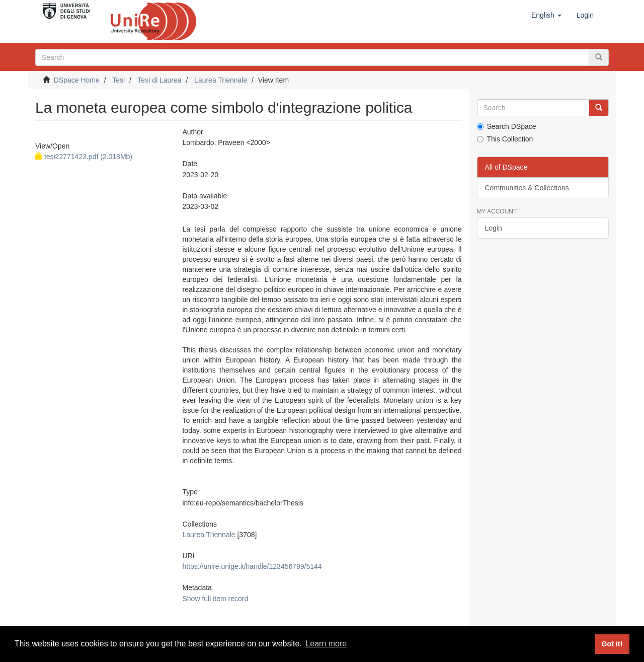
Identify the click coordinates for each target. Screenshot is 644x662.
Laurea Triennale (221, 80)
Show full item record (215, 599)
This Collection (505, 139)
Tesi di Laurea (159, 80)
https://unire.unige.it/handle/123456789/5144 (252, 566)
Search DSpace (507, 126)
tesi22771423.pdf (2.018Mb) (84, 157)
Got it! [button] (612, 644)
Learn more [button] (326, 644)
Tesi (118, 80)
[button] (546, 15)
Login (494, 228)
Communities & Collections (527, 188)
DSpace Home (77, 80)
